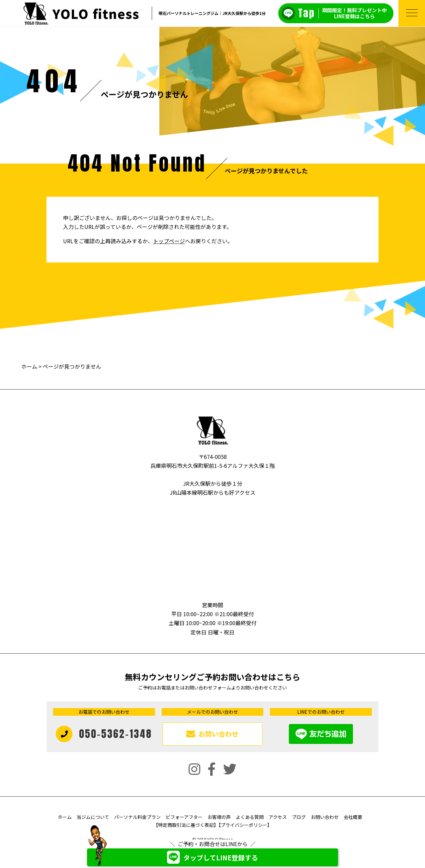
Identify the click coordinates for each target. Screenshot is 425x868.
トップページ (169, 241)
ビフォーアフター (184, 817)
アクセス (278, 817)
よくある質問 (250, 817)
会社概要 (353, 817)
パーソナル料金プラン (137, 817)
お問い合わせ (325, 817)
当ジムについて (93, 817)
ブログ (299, 817)
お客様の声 (219, 817)
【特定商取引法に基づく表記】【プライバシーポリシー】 (213, 825)
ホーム (29, 366)
